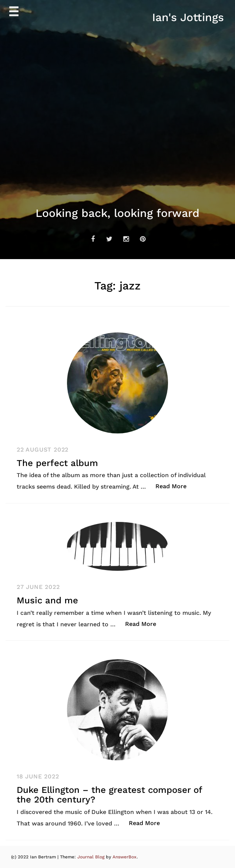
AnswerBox (125, 857)
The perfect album (57, 463)
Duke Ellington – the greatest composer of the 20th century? (109, 795)
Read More (175, 486)
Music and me (47, 600)
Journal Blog (92, 857)
